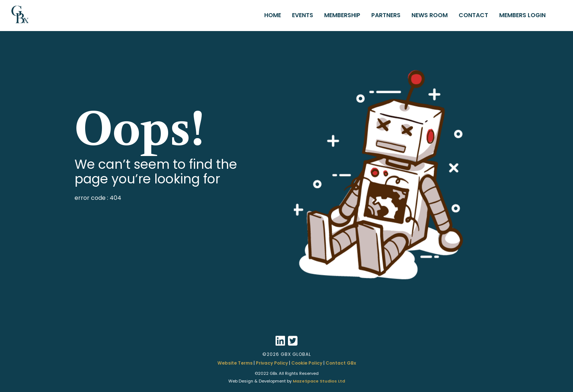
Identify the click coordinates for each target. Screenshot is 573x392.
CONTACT (473, 15)
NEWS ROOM (430, 15)
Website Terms (235, 363)
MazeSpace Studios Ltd (319, 381)
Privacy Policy (272, 363)
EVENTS (303, 15)
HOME (273, 15)
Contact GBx (341, 363)
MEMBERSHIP (342, 15)
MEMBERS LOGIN (522, 15)
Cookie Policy (307, 363)
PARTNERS (386, 15)
